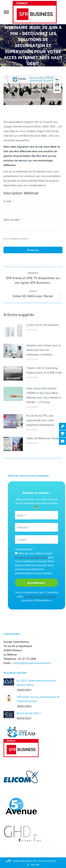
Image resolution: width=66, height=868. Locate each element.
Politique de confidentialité (31, 557)
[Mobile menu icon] (6, 12)
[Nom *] (37, 515)
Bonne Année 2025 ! (29, 713)
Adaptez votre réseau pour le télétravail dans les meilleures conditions (44, 350)
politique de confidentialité (40, 596)
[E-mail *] (37, 539)
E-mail (9, 201)
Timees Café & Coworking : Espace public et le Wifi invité (44, 370)
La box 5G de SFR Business (43, 325)
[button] (8, 861)
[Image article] (13, 331)
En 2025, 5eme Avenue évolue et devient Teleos (36, 683)
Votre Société (13, 220)
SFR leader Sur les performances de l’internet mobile (38, 699)
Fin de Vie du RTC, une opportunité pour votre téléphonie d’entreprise (40, 420)
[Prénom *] (37, 527)
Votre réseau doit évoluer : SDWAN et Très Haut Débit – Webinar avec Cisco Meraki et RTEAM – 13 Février (44, 395)
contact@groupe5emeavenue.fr (32, 663)
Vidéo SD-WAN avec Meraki (43, 438)
